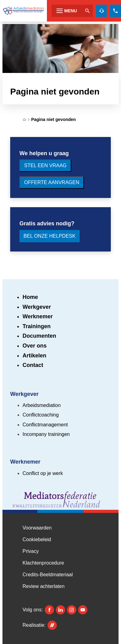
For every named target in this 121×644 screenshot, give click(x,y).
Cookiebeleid (37, 539)
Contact (33, 365)
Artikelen (34, 356)
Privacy (31, 551)
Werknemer (38, 316)
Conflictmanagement (45, 425)
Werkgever (37, 307)
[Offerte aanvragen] (52, 183)
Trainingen (37, 326)
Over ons (35, 346)
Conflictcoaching (41, 415)
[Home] (24, 120)
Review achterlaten (44, 586)
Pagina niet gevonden (54, 119)
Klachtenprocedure (43, 563)
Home (30, 297)
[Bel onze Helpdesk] (50, 236)
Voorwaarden (37, 528)
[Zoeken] (87, 11)
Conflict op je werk (43, 473)
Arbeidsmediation (42, 405)
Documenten (39, 336)
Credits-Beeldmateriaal (48, 575)
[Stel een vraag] (45, 166)
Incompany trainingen (46, 434)
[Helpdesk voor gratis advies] (102, 11)
